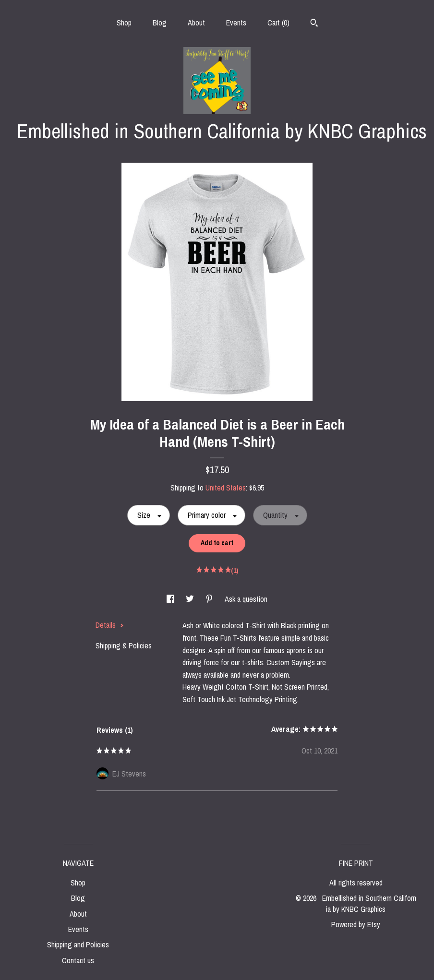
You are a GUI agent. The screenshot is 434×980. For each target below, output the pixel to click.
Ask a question (246, 599)
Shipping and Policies (78, 944)
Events (236, 23)
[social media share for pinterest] (210, 599)
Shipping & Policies (124, 645)
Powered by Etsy (356, 924)
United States (226, 488)
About (196, 23)
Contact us (78, 960)
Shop (124, 23)
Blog (160, 23)
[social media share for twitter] (191, 599)
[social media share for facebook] (171, 599)
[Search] (314, 24)
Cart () (278, 23)
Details (110, 625)
